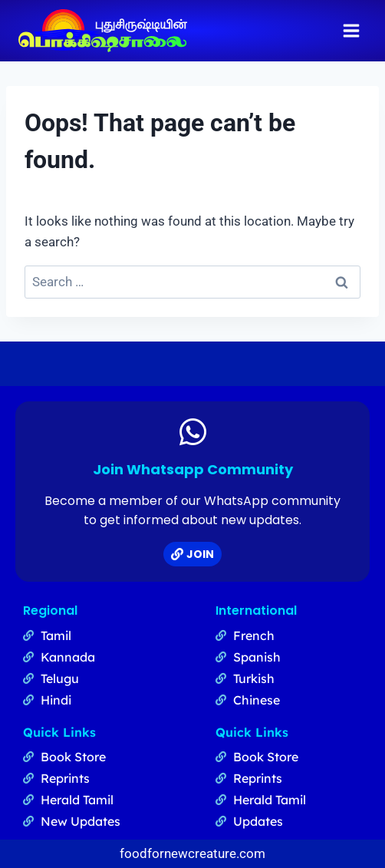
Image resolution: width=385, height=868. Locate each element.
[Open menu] (351, 30)
